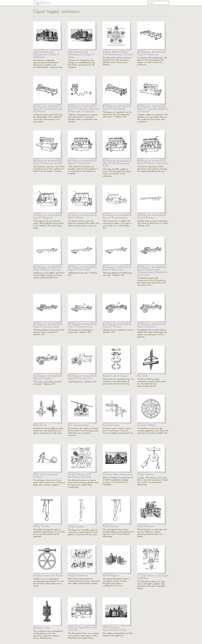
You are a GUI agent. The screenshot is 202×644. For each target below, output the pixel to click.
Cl (42, 3)
